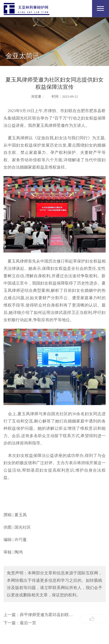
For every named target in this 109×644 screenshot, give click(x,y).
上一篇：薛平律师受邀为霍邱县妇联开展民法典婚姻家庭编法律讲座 (40, 615)
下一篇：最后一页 (20, 623)
